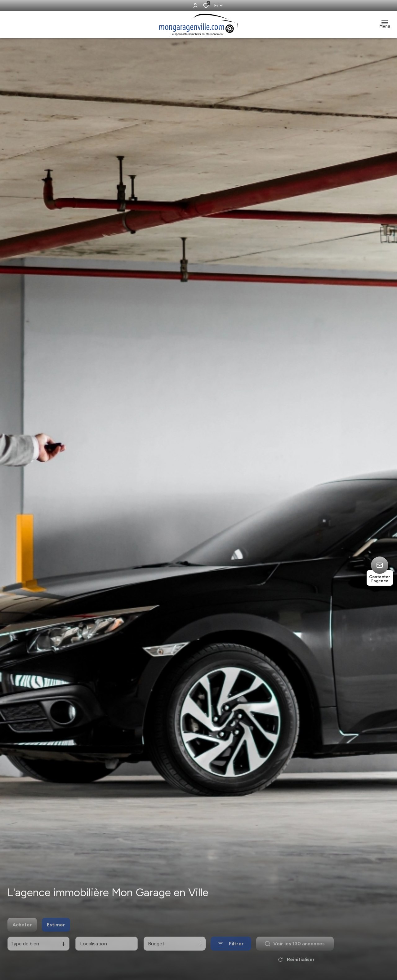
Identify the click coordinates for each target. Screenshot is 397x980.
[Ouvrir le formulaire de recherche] (231, 951)
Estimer (56, 932)
